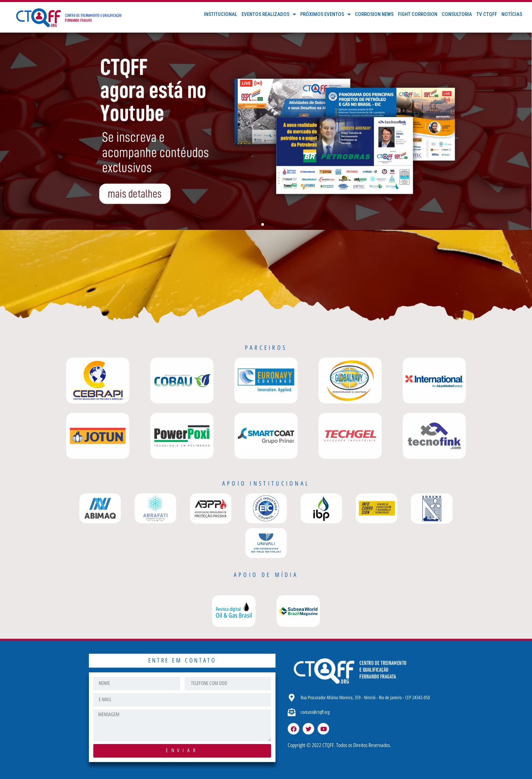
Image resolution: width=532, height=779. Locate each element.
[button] (263, 224)
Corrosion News (374, 14)
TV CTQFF (487, 14)
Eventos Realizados (269, 14)
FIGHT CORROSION (418, 14)
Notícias (512, 14)
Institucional (221, 14)
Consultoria (457, 14)
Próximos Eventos (325, 14)
